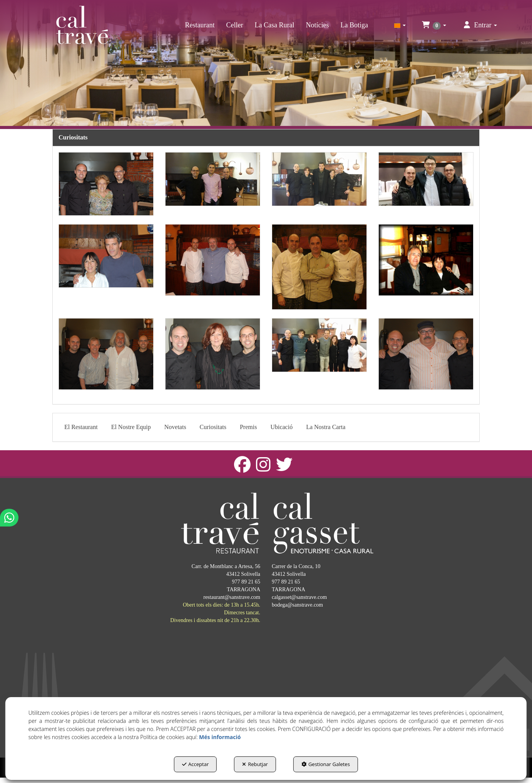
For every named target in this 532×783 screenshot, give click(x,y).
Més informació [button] (220, 737)
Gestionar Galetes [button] (326, 764)
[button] (82, 25)
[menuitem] (200, 25)
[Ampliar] (106, 184)
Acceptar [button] (195, 764)
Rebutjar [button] (255, 764)
